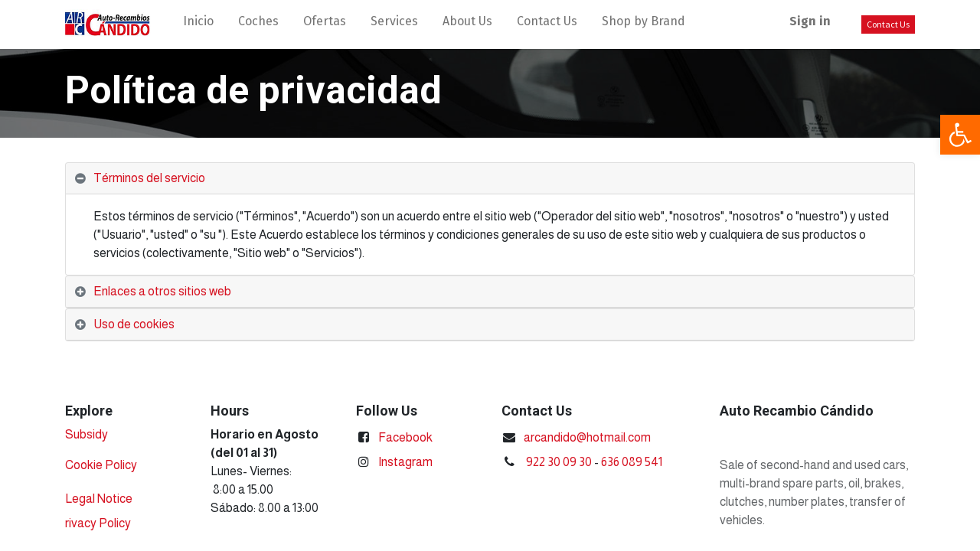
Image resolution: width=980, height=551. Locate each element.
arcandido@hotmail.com (587, 437)
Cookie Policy (101, 465)
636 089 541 (632, 462)
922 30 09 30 (559, 462)
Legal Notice (99, 499)
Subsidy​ (87, 434)
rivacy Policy (98, 523)
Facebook (405, 437)
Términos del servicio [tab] (149, 178)
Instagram (405, 462)
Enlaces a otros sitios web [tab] (162, 291)
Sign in (810, 21)
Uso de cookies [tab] (134, 324)
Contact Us (888, 24)
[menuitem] (198, 24)
